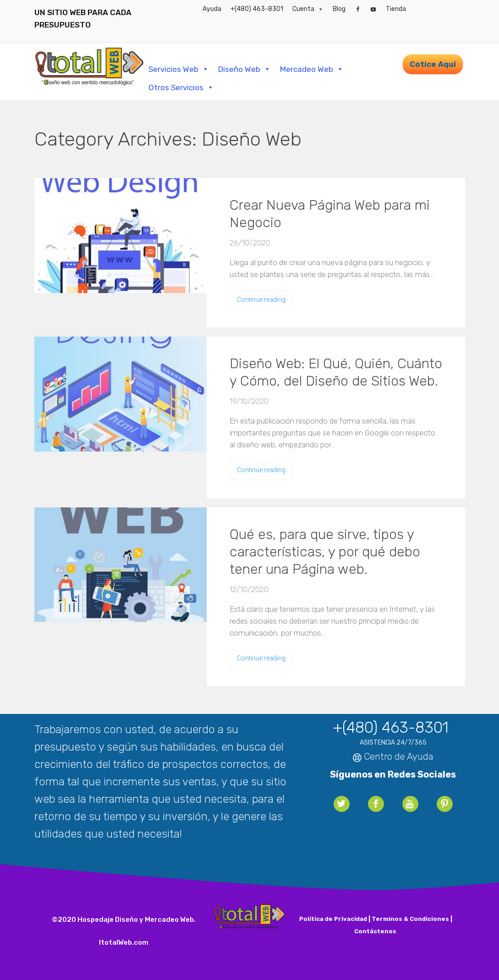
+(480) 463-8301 (257, 9)
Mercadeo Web (312, 69)
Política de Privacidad (333, 919)
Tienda (396, 9)
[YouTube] (373, 9)
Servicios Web (179, 69)
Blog (339, 9)
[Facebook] (358, 9)
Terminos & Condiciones (410, 919)
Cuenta (308, 9)
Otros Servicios (181, 87)
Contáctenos (375, 931)
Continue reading (261, 299)
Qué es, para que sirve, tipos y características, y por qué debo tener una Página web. (325, 552)
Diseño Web (244, 69)
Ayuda (212, 9)
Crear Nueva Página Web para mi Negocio (330, 214)
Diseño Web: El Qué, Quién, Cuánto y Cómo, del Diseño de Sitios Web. (336, 372)
